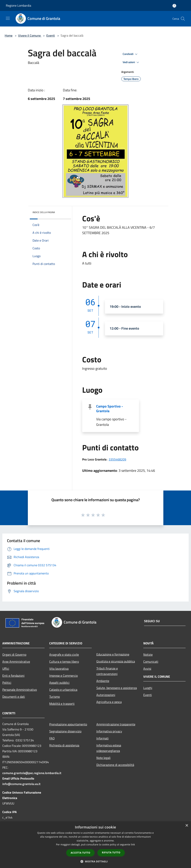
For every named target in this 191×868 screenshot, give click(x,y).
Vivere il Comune (30, 35)
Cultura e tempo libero (64, 662)
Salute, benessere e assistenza (117, 688)
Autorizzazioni (106, 695)
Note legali (103, 758)
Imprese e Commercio (63, 676)
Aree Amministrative (16, 662)
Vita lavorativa (59, 669)
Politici (7, 683)
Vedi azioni (131, 62)
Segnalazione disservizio (65, 731)
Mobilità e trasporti (62, 704)
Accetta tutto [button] (80, 853)
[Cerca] (183, 19)
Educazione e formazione (113, 654)
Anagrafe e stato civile (64, 655)
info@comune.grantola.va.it (21, 784)
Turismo (55, 697)
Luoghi (148, 688)
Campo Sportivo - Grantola (110, 409)
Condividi (131, 54)
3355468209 (117, 459)
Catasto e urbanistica (63, 690)
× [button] (187, 826)
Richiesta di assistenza (64, 745)
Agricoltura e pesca (109, 702)
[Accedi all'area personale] (174, 6)
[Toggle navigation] (8, 18)
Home (9, 35)
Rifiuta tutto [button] (111, 853)
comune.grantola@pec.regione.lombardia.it (32, 773)
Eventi (51, 35)
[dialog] (95, 845)
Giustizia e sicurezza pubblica (116, 661)
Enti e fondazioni (13, 676)
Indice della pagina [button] (44, 212)
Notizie (148, 655)
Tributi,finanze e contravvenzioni (107, 671)
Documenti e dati (14, 697)
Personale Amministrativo (20, 690)
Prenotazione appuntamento (68, 724)
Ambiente (103, 681)
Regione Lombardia (18, 5)
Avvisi (147, 669)
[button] (96, 861)
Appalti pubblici (59, 683)
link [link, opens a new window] (133, 845)
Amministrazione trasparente (116, 724)
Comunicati (151, 662)
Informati (103, 738)
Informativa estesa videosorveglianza (109, 748)
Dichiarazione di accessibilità (115, 765)
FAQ (52, 738)
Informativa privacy (109, 731)
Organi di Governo (14, 655)
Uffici (6, 669)
